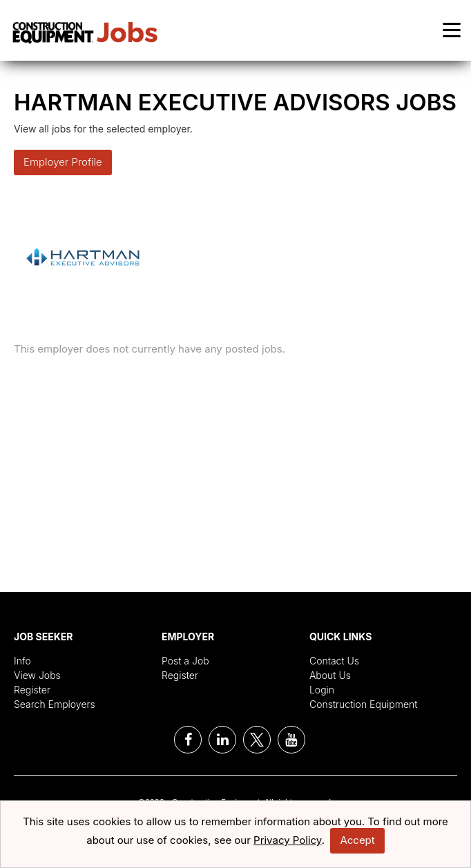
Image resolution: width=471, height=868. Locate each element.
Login (322, 690)
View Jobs (37, 675)
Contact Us (334, 661)
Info (22, 661)
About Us (330, 675)
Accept (357, 840)
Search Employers (55, 704)
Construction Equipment (364, 704)
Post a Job (185, 661)
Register (32, 690)
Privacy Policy (288, 840)
